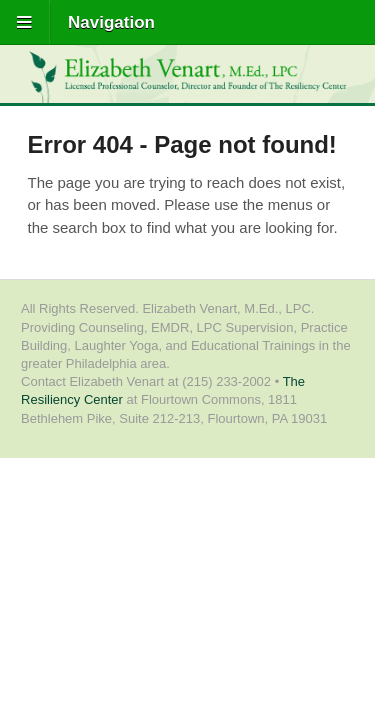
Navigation (111, 22)
